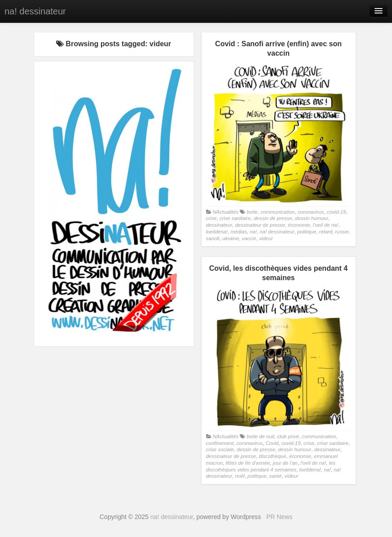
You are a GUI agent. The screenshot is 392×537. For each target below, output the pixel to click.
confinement (220, 443)
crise (211, 218)
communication (277, 212)
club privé (288, 436)
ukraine (231, 238)
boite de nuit (260, 436)
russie (342, 232)
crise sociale (220, 449)
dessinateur (219, 225)
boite (252, 212)
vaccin (249, 238)
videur (266, 238)
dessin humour (312, 218)
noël (240, 476)
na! (253, 232)
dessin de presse (273, 218)
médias (239, 232)
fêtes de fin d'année (248, 463)
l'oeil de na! (326, 225)
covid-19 (336, 212)
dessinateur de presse (260, 225)
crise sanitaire (235, 218)
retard (326, 232)
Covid (272, 443)
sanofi (213, 238)
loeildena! (217, 232)
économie (299, 225)
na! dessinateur (35, 11)
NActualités (226, 212)
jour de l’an (285, 463)
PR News (279, 517)
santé (276, 476)
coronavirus (311, 212)
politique (307, 232)
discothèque (272, 456)
